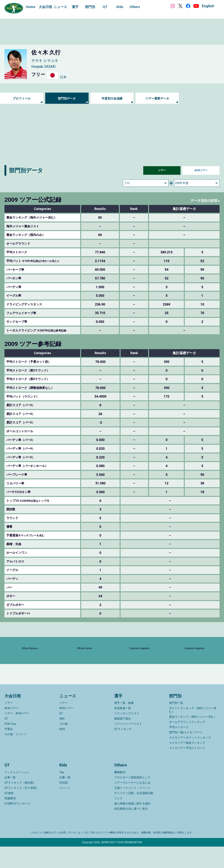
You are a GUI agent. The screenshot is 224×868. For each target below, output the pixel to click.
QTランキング (123, 750)
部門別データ (67, 98)
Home (31, 7)
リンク (118, 820)
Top (62, 794)
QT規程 (9, 815)
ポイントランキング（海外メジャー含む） (193, 731)
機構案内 (120, 794)
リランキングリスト (127, 735)
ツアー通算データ (157, 98)
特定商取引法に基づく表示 (131, 830)
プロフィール (22, 98)
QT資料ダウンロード (17, 825)
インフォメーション (17, 794)
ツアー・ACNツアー (17, 735)
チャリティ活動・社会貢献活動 (134, 815)
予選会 (9, 750)
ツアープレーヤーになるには (132, 804)
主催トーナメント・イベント (132, 809)
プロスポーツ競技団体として (132, 799)
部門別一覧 (176, 724)
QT (6, 740)
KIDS (62, 750)
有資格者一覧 (123, 730)
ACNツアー (201, 170)
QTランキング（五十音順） (22, 809)
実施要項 (10, 820)
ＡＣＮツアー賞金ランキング (187, 764)
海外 (62, 740)
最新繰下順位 (123, 740)
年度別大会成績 (112, 98)
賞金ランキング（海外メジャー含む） (193, 738)
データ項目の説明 (202, 200)
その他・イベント (16, 756)
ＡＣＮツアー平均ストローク (187, 769)
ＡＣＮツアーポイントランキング (190, 759)
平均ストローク (179, 749)
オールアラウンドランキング (187, 743)
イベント (65, 809)
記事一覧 (10, 799)
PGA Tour (10, 745)
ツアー (162, 170)
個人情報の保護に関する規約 (132, 825)
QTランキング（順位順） (20, 804)
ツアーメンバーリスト (128, 745)
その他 (64, 745)
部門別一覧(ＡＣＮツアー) (185, 754)
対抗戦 (64, 804)
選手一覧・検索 (124, 724)
